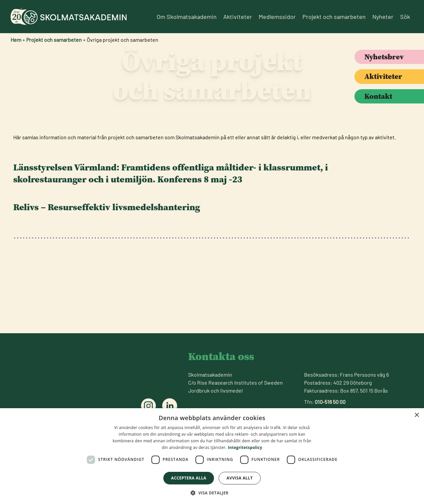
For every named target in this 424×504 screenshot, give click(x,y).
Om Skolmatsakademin (187, 17)
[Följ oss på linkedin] (170, 406)
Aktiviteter (238, 17)
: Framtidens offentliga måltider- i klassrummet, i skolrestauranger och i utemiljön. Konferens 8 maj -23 (171, 230)
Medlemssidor (277, 17)
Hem (16, 40)
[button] (212, 493)
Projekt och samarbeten (334, 17)
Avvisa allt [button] (240, 478)
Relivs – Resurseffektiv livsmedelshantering (107, 264)
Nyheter (383, 17)
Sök (405, 17)
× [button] (417, 415)
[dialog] (212, 456)
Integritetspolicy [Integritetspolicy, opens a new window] (245, 447)
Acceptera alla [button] (189, 478)
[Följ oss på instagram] (148, 406)
